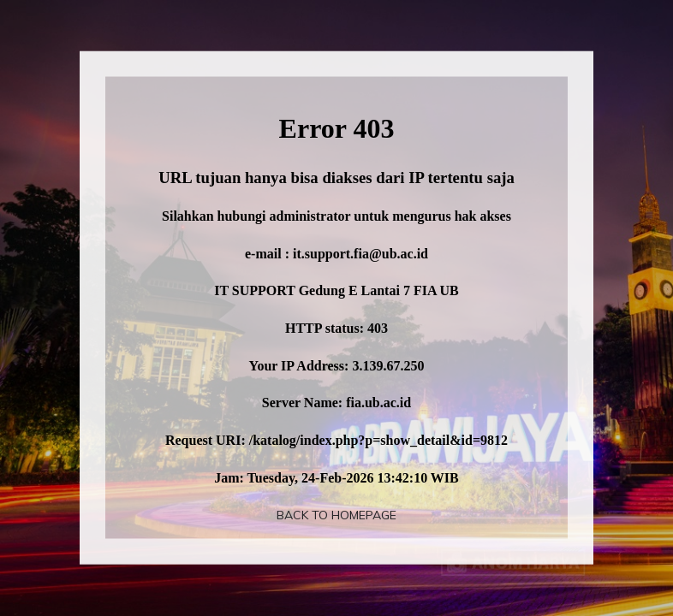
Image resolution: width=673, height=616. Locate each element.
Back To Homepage (336, 515)
